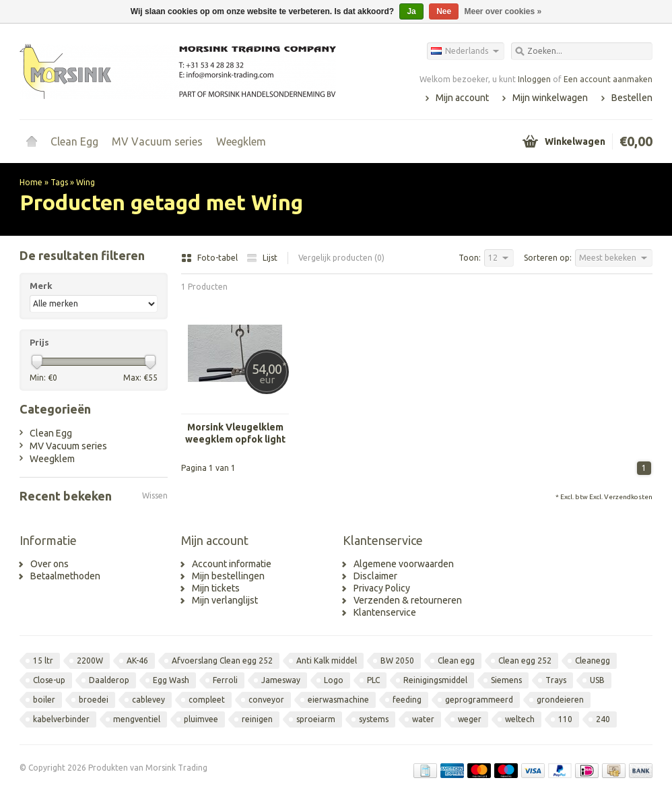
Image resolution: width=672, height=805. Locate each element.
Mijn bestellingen (228, 576)
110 (565, 719)
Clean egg (456, 661)
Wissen (155, 495)
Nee (444, 11)
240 (603, 719)
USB (597, 680)
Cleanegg (593, 661)
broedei (94, 700)
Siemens (506, 680)
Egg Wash (171, 680)
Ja (411, 11)
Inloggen (534, 79)
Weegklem (241, 141)
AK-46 (137, 661)
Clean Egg (74, 141)
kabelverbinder (61, 719)
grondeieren (560, 700)
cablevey (148, 700)
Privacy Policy (382, 588)
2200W (90, 661)
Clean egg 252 (525, 661)
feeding (407, 700)
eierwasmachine (338, 700)
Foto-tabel (210, 258)
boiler (44, 700)
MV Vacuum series (157, 141)
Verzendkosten (628, 497)
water (423, 719)
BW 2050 (397, 661)
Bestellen (632, 98)
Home (32, 141)
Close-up (49, 680)
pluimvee (201, 719)
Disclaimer (375, 576)
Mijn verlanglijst (225, 600)
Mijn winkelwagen (550, 98)
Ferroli (225, 680)
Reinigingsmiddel (435, 680)
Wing (86, 182)
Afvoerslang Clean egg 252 (222, 661)
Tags (59, 182)
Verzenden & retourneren (408, 600)
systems (374, 719)
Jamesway (281, 680)
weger (470, 719)
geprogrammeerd (479, 700)
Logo (334, 680)
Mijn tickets (216, 588)
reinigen (257, 719)
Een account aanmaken (608, 79)
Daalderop (109, 680)
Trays (556, 680)
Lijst (262, 258)
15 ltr (43, 661)
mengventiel (137, 719)
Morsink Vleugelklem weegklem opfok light (235, 433)
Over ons (49, 564)
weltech (520, 719)
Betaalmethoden (65, 576)
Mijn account (462, 98)
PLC (373, 680)
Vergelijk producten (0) (341, 258)
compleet (207, 700)
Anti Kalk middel (327, 661)
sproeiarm (316, 719)
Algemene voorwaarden (404, 564)
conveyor (266, 700)
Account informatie (232, 564)
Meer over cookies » (503, 11)
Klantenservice (385, 612)
